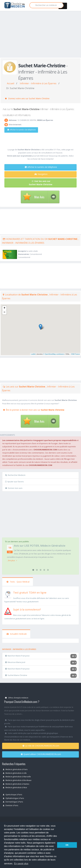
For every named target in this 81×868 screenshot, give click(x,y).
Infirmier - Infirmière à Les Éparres (38, 83)
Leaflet (33, 354)
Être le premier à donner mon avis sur (34, 410)
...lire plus (12, 560)
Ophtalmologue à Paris (14, 798)
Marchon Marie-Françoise (17, 656)
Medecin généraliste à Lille (15, 773)
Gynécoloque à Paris (13, 795)
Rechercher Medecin (15, 475)
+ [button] (4, 308)
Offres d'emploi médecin (17, 698)
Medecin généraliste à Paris (15, 769)
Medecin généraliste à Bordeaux (17, 780)
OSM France (75, 354)
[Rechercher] (46, 5)
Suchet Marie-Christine (16, 675)
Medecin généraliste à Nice (15, 787)
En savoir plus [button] (21, 864)
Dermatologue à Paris (13, 802)
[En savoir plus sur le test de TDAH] (8, 594)
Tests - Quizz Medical (18, 582)
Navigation (41, 174)
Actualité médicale (17, 634)
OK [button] (67, 845)
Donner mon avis (14, 488)
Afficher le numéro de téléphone (22, 130)
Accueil (11, 83)
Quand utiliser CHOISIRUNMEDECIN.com (41, 754)
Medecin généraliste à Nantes (16, 784)
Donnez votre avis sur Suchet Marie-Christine (27, 98)
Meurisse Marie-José (15, 662)
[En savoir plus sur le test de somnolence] (8, 611)
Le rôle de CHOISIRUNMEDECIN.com (41, 746)
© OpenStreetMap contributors (54, 354)
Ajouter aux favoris (14, 482)
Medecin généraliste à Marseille (17, 777)
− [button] (4, 312)
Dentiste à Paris (11, 805)
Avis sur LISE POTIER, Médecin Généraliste (40, 546)
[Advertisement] (40, 37)
